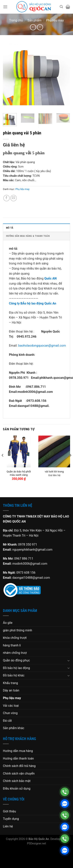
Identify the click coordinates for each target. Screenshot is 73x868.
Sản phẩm (35, 20)
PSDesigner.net (36, 844)
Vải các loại (11, 706)
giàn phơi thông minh (18, 630)
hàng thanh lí (12, 645)
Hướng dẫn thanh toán (18, 758)
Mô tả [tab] (10, 228)
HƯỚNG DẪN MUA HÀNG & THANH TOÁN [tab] (28, 236)
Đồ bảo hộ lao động (16, 668)
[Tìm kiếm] (61, 7)
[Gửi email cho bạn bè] (14, 198)
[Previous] (3, 463)
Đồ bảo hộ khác (14, 675)
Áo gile (8, 623)
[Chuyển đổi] (69, 660)
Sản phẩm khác (14, 728)
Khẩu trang (10, 683)
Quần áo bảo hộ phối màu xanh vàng (19, 473)
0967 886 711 (24, 559)
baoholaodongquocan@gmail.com (42, 346)
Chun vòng (10, 713)
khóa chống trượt (15, 638)
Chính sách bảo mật (17, 781)
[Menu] (5, 7)
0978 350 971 (28, 544)
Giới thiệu (9, 811)
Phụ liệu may (55, 20)
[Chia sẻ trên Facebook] (7, 198)
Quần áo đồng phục (16, 660)
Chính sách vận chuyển (19, 773)
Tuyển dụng (11, 819)
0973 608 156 (26, 573)
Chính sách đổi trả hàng (19, 766)
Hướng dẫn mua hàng (18, 751)
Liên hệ (8, 826)
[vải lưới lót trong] (54, 451)
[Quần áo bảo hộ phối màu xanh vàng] (19, 451)
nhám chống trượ (15, 653)
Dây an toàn (11, 690)
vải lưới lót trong (54, 471)
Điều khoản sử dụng (17, 789)
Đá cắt (7, 721)
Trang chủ (16, 20)
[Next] (70, 463)
